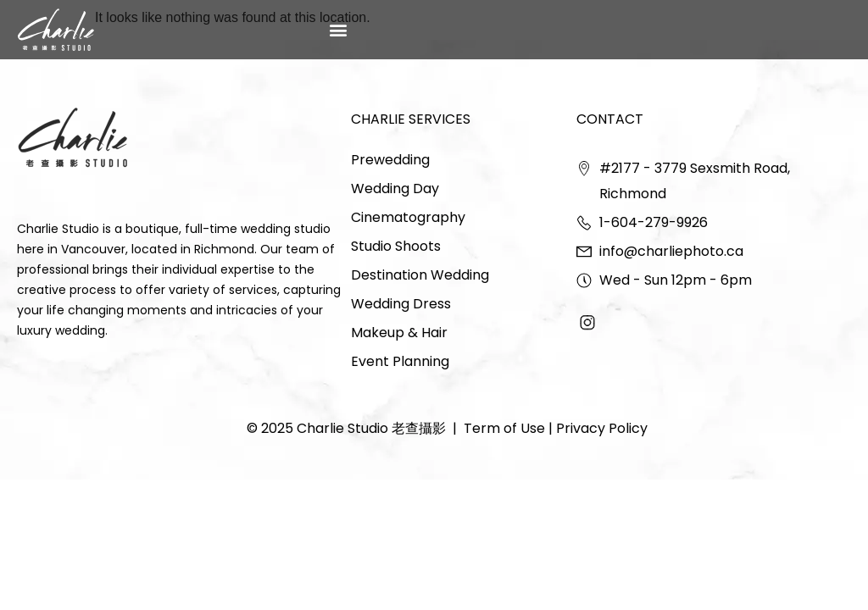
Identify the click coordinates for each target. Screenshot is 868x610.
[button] (339, 29)
